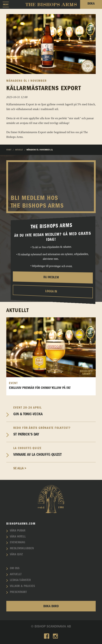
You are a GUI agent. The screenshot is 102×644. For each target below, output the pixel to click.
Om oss (15, 568)
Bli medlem (51, 277)
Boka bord (51, 606)
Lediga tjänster (20, 580)
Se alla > (20, 468)
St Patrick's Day (55, 431)
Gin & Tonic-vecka (55, 411)
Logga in (51, 291)
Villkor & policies (22, 586)
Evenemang (17, 542)
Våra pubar (18, 531)
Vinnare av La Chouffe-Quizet (55, 452)
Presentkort (18, 592)
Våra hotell (18, 537)
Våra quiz (16, 554)
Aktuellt (16, 574)
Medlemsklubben (22, 548)
